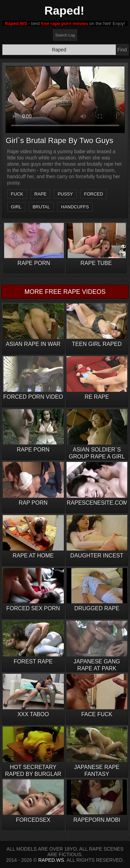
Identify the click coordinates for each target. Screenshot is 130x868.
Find (122, 50)
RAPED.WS (51, 860)
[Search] (59, 50)
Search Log (65, 35)
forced (93, 194)
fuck (17, 194)
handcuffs (75, 207)
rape (40, 194)
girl (16, 207)
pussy (65, 194)
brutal (41, 207)
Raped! (64, 10)
